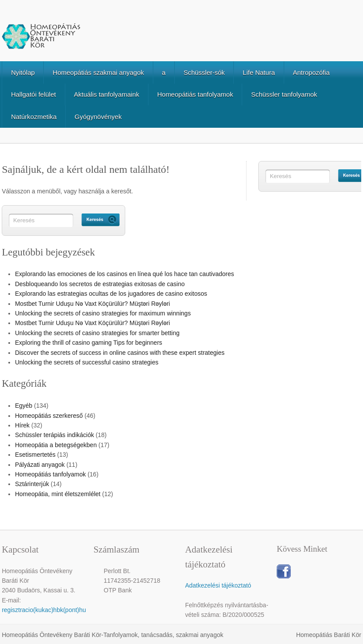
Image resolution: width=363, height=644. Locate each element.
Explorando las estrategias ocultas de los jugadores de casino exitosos (111, 294)
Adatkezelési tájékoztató (218, 585)
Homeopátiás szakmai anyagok (98, 72)
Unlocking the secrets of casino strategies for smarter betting (97, 333)
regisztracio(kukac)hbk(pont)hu (44, 610)
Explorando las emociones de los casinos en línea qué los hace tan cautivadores (124, 274)
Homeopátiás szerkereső (49, 416)
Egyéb (24, 406)
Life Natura (259, 72)
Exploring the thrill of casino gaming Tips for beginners (88, 343)
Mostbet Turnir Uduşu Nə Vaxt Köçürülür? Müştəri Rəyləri (92, 304)
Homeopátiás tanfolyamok (195, 94)
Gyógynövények (98, 117)
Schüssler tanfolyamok (284, 94)
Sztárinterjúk (32, 484)
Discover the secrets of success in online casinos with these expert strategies (120, 353)
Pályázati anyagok (40, 465)
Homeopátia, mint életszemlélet (58, 494)
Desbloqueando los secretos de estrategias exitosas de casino (100, 284)
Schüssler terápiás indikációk (55, 435)
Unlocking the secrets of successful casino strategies (87, 362)
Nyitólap (23, 72)
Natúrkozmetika (34, 117)
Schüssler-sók (204, 72)
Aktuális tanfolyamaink (107, 94)
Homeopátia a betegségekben (56, 445)
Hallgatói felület (33, 94)
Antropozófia (311, 72)
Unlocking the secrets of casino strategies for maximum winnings (103, 313)
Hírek (22, 425)
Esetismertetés (35, 455)
